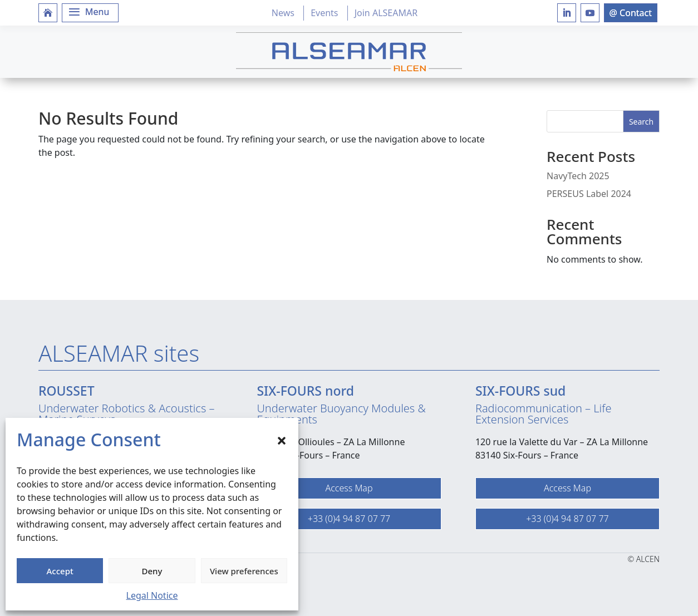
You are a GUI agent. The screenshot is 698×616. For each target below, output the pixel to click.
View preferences (244, 571)
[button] (282, 440)
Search (641, 122)
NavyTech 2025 (578, 176)
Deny (152, 571)
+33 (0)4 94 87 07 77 (349, 519)
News (283, 13)
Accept (60, 571)
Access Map (349, 488)
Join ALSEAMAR (386, 13)
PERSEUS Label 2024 (589, 194)
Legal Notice (152, 595)
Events (324, 13)
